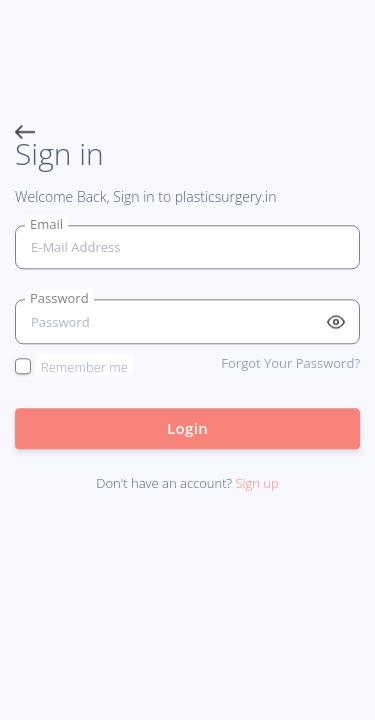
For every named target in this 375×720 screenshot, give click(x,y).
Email (46, 224)
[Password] (187, 322)
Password (59, 299)
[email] (187, 247)
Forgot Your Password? (290, 363)
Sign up (256, 484)
